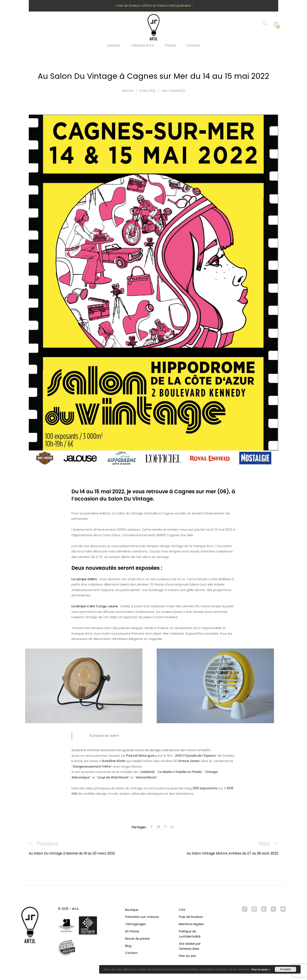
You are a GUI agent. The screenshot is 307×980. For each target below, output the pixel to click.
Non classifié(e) (174, 91)
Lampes (113, 45)
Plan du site (187, 956)
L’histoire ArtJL (142, 45)
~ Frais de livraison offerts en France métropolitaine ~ (154, 6)
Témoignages (135, 924)
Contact (193, 45)
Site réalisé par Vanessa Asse (190, 946)
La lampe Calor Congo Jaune (95, 606)
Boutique (132, 910)
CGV (182, 910)
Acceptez (286, 969)
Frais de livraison (191, 917)
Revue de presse (137, 939)
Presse (170, 45)
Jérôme (127, 91)
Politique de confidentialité (190, 934)
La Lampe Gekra (84, 579)
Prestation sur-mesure (142, 917)
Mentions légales (191, 924)
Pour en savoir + (261, 969)
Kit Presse (132, 931)
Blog (128, 946)
